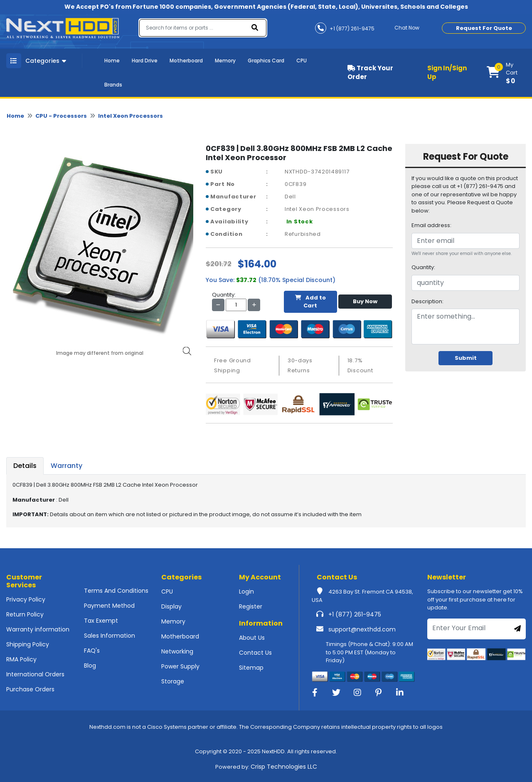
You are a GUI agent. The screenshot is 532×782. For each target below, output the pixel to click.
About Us (252, 638)
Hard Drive (145, 61)
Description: (427, 301)
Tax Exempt (101, 621)
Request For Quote (484, 28)
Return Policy (25, 614)
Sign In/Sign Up (447, 72)
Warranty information (38, 629)
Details (25, 466)
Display (171, 606)
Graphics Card (266, 61)
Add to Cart (310, 302)
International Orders (35, 674)
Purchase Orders (30, 689)
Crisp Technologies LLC (284, 767)
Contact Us (255, 653)
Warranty (66, 466)
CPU (302, 61)
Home (112, 61)
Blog (90, 666)
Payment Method (109, 606)
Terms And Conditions (116, 591)
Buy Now (365, 301)
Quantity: (423, 267)
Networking (177, 651)
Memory (225, 61)
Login (246, 591)
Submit (466, 358)
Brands (113, 85)
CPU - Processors (61, 116)
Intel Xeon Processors (131, 116)
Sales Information (110, 636)
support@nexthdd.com (362, 629)
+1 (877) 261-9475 (355, 614)
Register (251, 606)
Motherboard (186, 61)
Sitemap (251, 668)
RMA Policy (21, 659)
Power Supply (180, 666)
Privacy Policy (26, 599)
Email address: (431, 225)
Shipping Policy (28, 644)
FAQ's (92, 651)
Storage (173, 681)
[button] (506, 73)
